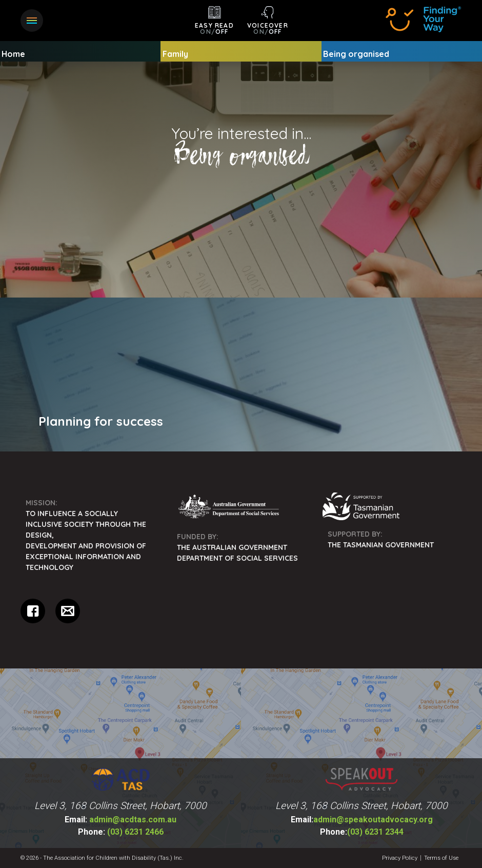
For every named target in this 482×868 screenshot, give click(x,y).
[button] (32, 21)
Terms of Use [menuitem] (441, 858)
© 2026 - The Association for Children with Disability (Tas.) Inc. (102, 858)
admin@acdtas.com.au (120, 820)
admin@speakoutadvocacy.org (362, 820)
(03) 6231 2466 (121, 832)
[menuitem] (241, 374)
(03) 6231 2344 (362, 832)
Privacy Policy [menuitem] (400, 858)
